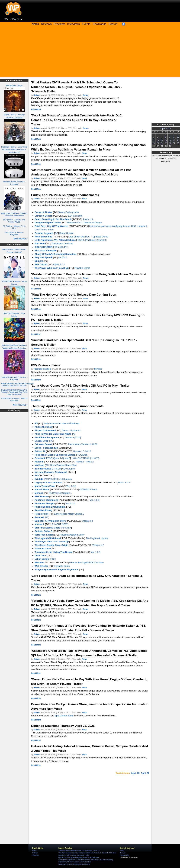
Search (113, 24)
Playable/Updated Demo (72, 535)
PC (56, 233)
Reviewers (36, 855)
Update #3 (87, 521)
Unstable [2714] (73, 437)
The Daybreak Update (97, 538)
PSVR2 (81, 240)
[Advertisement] (90, 53)
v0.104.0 (63, 257)
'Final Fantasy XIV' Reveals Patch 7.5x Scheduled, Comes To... (80, 851)
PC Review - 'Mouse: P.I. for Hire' (14, 227)
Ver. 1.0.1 (95, 552)
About (122, 851)
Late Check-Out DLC (79, 237)
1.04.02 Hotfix (75, 216)
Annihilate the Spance (47, 437)
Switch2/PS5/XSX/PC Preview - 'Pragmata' (14, 378)
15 (166, 140)
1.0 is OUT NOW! (59, 524)
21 (162, 143)
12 (154, 140)
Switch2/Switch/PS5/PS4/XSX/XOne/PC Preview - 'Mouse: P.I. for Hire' (17, 385)
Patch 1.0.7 (124, 483)
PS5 (56, 247)
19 (154, 143)
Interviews (73, 24)
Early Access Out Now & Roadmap (62, 423)
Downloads (99, 24)
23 (170, 143)
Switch (84, 455)
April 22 (145, 773)
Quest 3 (102, 240)
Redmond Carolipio (43, 369)
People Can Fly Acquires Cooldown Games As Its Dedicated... (79, 857)
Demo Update (67, 233)
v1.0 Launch (69, 469)
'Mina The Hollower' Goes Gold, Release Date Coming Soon (74, 295)
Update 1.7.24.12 (82, 451)
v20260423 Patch (88, 489)
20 (158, 143)
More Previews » (20, 405)
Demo (65, 430)
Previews (59, 24)
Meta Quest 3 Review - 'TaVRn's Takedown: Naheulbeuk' (14, 215)
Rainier (37, 95)
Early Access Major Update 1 (69, 514)
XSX (61, 247)
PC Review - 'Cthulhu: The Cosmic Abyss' (14, 221)
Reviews (46, 24)
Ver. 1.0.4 (70, 503)
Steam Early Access (68, 212)
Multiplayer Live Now (62, 244)
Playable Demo (82, 268)
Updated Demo (100, 237)
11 (178, 138)
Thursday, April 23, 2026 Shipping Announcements (67, 406)
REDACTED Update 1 (60, 493)
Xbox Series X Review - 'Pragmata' (14, 234)
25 (178, 143)
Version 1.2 (98, 545)
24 (174, 143)
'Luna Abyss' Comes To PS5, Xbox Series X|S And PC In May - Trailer (80, 386)
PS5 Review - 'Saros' (14, 86)
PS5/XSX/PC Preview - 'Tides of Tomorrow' (14, 399)
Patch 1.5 (87, 219)
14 (162, 140)
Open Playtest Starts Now (63, 465)
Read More (36, 109)
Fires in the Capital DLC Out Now (86, 562)
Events (86, 24)
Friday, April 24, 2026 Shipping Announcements (65, 195)
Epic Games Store (64, 716)
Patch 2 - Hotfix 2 (85, 462)
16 (170, 140)
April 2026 (166, 129)
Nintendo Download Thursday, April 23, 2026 (63, 726)
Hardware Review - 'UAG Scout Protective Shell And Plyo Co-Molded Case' (14, 150)
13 (158, 140)
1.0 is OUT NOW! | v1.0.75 (85, 458)
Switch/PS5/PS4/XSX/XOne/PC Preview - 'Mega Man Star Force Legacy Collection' (14, 392)
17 (174, 140)
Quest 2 (93, 240)
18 (178, 140)
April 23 (135, 773)
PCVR (49, 458)
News (85, 95)
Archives (35, 853)
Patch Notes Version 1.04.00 (83, 444)
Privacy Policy (125, 855)
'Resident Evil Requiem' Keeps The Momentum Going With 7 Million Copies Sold (89, 274)
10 (174, 138)
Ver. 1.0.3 (71, 486)
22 (166, 143)
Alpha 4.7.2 (59, 264)
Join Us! (123, 853)
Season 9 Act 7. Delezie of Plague (84, 223)
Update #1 (75, 430)
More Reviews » (21, 239)
